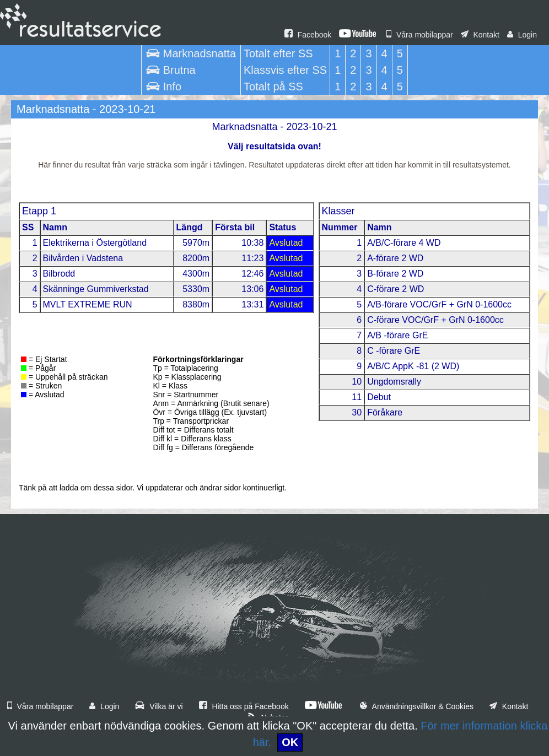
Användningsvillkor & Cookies (417, 706)
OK (290, 742)
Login (522, 35)
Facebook (308, 35)
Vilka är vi (159, 706)
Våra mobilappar (420, 35)
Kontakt (480, 35)
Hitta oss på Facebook (244, 706)
